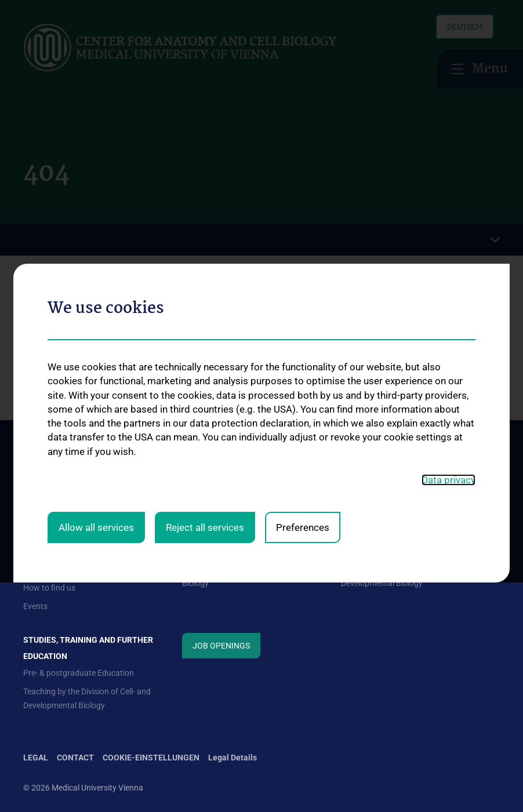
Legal (36, 758)
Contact (38, 569)
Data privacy (448, 376)
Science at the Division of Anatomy (403, 551)
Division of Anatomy (218, 551)
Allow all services (96, 423)
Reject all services (205, 423)
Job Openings (221, 646)
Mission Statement (57, 551)
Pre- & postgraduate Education (79, 673)
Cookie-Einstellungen (151, 758)
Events (35, 606)
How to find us (49, 588)
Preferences (303, 423)
